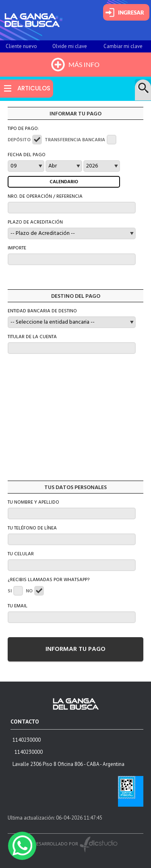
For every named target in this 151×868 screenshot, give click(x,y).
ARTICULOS (34, 88)
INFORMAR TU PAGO (75, 649)
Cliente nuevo (21, 46)
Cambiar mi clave (123, 46)
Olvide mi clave (70, 46)
